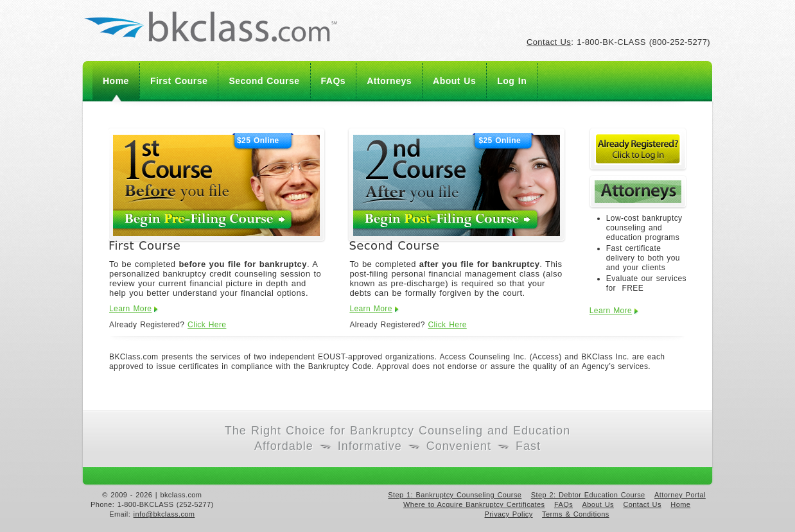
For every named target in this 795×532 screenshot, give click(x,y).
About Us (454, 81)
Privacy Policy (509, 514)
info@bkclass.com (164, 514)
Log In (512, 81)
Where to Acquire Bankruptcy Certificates (474, 504)
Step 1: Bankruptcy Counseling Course (455, 495)
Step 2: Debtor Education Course (588, 495)
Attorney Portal (680, 495)
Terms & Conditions (576, 514)
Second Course (264, 81)
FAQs (334, 81)
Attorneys (389, 81)
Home (116, 81)
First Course (179, 81)
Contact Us (549, 42)
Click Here (207, 325)
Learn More (130, 309)
